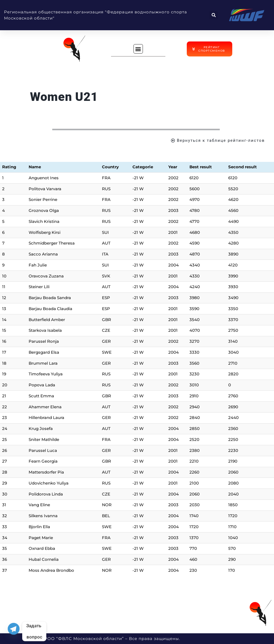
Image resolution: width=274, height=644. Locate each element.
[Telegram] (14, 631)
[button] (214, 15)
